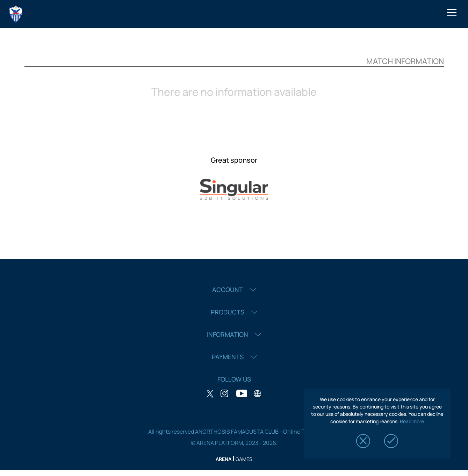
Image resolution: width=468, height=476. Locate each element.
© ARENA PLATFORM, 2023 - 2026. (234, 443)
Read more (412, 421)
